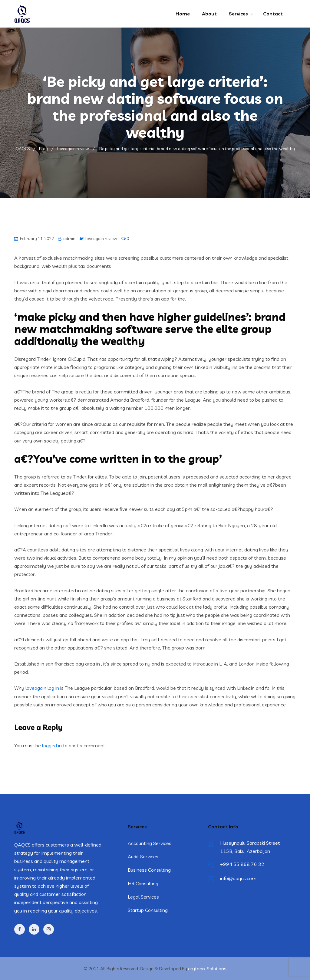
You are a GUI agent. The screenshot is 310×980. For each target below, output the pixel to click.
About (209, 14)
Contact (273, 14)
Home (183, 14)
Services (238, 14)
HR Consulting (143, 883)
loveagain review (101, 238)
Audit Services (143, 857)
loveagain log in (42, 688)
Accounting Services (150, 843)
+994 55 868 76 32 (242, 864)
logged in (52, 745)
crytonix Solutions (207, 968)
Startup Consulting (148, 910)
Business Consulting (149, 870)
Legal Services (143, 897)
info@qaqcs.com (238, 878)
